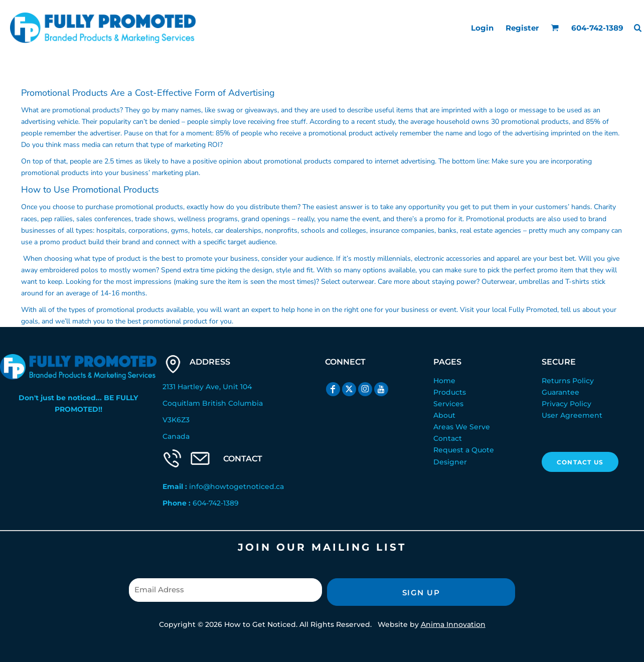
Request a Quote (464, 450)
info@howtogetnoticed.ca (236, 486)
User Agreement (572, 415)
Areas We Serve (462, 427)
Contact (448, 438)
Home (444, 381)
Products (450, 392)
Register (522, 28)
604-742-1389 (216, 503)
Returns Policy (568, 381)
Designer (450, 462)
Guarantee (560, 392)
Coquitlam (181, 403)
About (444, 415)
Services (448, 404)
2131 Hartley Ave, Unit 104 (207, 387)
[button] (555, 28)
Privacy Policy (567, 404)
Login (482, 28)
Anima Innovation (453, 624)
